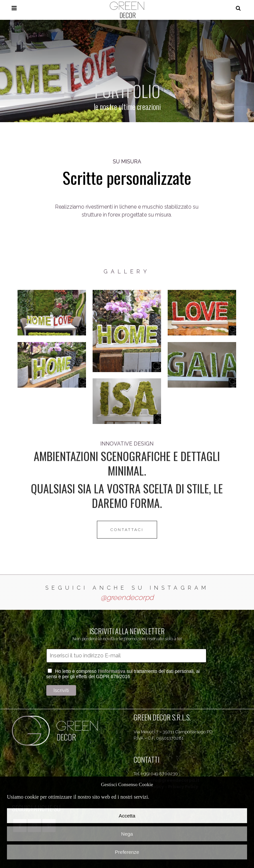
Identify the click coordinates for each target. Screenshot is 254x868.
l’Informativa (112, 671)
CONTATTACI (127, 483)
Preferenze (127, 852)
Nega (127, 834)
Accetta (127, 816)
